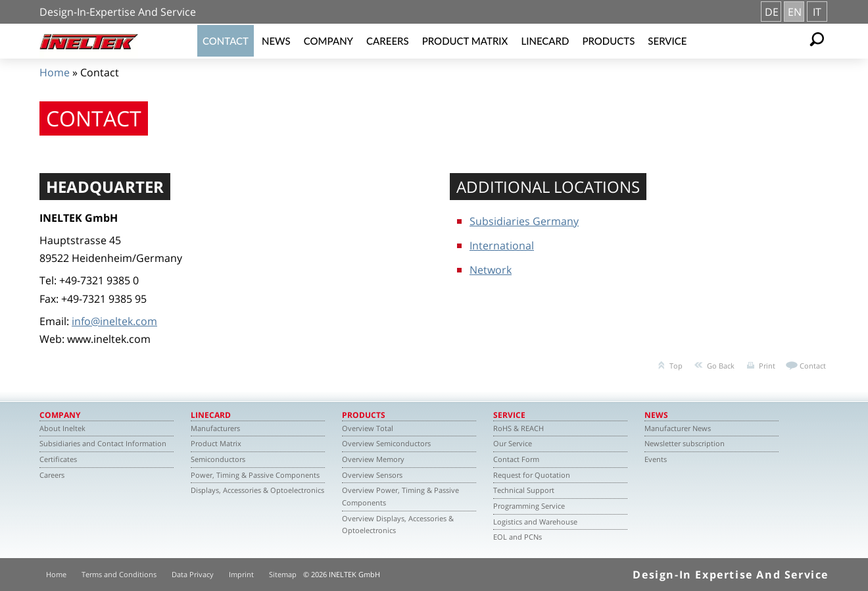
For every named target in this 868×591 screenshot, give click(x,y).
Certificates (58, 459)
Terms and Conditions (119, 574)
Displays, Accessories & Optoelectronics (257, 490)
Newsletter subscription (685, 443)
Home (55, 72)
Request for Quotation (532, 475)
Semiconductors (218, 459)
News (276, 41)
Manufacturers (215, 428)
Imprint (241, 574)
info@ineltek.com (114, 321)
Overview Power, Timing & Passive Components (400, 496)
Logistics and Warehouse (535, 522)
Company (328, 41)
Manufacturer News (678, 428)
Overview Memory (373, 459)
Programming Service (529, 506)
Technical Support (524, 490)
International (502, 245)
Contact (226, 41)
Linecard (545, 41)
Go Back (721, 366)
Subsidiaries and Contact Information (103, 443)
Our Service (513, 443)
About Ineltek (62, 428)
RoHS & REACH (518, 428)
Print (767, 366)
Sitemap (283, 574)
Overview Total (368, 428)
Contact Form (516, 459)
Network (491, 270)
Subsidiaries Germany (524, 221)
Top (676, 366)
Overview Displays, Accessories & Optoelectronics (398, 525)
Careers (388, 41)
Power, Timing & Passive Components (255, 475)
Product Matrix (465, 41)
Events (656, 459)
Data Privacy (193, 574)
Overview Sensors (372, 475)
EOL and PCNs (518, 537)
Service (667, 41)
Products (608, 41)
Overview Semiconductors (386, 443)
